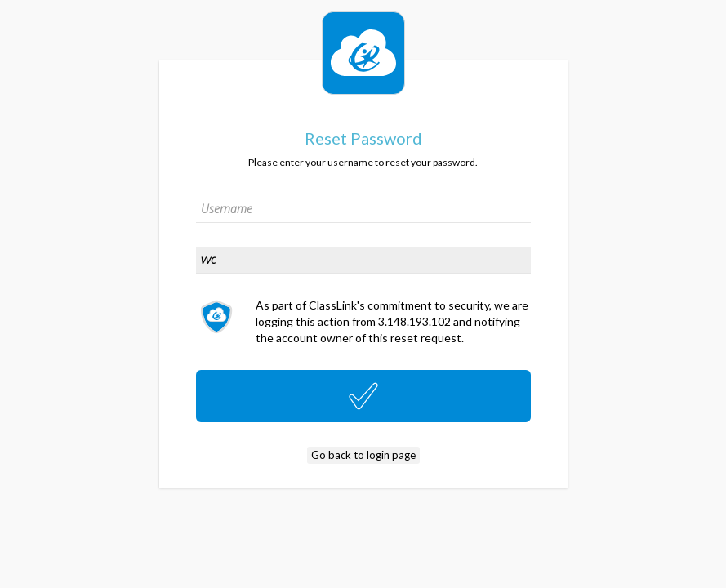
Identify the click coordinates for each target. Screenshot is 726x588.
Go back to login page (363, 455)
